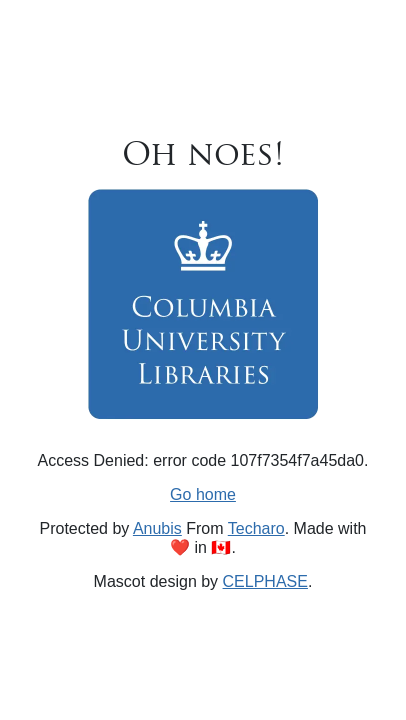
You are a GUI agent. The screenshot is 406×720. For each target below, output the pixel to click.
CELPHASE (265, 581)
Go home (203, 494)
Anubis (157, 528)
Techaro (256, 528)
